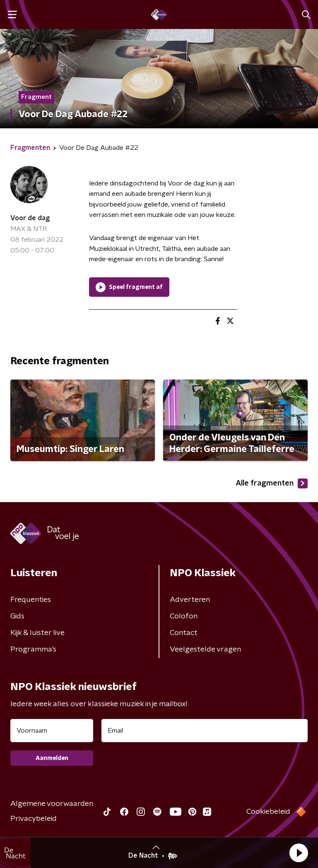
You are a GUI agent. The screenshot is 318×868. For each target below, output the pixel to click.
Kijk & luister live (37, 633)
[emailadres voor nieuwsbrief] (205, 731)
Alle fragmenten (272, 483)
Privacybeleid (34, 819)
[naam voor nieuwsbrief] (52, 731)
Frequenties (31, 600)
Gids (17, 616)
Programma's (33, 649)
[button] (299, 853)
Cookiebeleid (268, 812)
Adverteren (190, 600)
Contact (184, 633)
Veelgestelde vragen (205, 649)
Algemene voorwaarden (52, 804)
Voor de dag (30, 218)
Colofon (184, 616)
